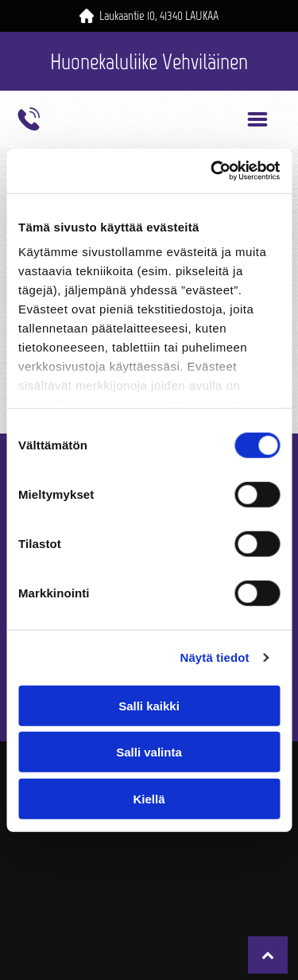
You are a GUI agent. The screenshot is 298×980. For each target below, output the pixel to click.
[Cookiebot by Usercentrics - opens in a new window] (212, 171)
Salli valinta (149, 752)
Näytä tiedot (215, 657)
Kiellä (149, 798)
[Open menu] (257, 119)
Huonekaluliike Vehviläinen (149, 61)
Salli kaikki (149, 705)
